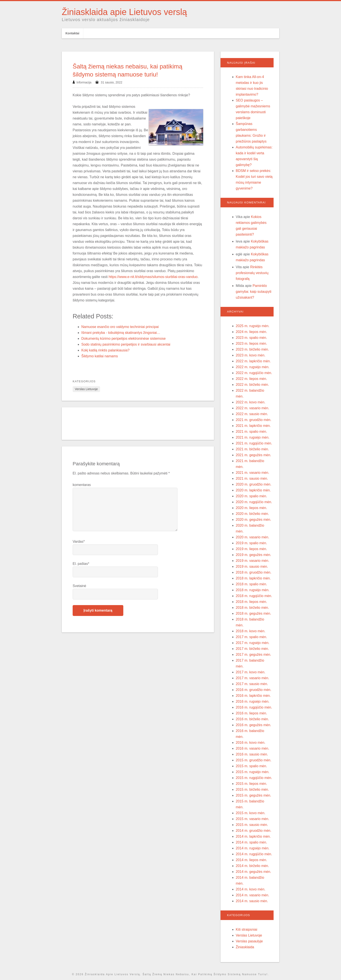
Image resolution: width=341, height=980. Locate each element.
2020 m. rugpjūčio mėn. (254, 502)
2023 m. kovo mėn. (251, 355)
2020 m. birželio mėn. (252, 514)
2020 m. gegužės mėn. (253, 520)
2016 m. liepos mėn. (251, 713)
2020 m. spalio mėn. (251, 496)
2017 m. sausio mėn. (252, 684)
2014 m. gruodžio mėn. (254, 831)
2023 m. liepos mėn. (251, 344)
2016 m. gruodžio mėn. (254, 690)
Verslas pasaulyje (249, 941)
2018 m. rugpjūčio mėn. (254, 596)
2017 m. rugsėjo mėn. (253, 643)
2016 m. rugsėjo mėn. (253, 701)
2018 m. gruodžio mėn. (254, 572)
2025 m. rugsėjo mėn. (253, 326)
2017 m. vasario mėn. (252, 678)
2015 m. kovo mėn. (251, 813)
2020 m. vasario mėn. (252, 537)
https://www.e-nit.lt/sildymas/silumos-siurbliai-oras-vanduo (153, 277)
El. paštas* (81, 564)
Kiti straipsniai (247, 929)
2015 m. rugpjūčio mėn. (254, 778)
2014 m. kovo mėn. (251, 889)
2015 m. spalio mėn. (251, 766)
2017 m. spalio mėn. (251, 637)
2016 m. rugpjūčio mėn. (254, 707)
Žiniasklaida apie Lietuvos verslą (124, 12)
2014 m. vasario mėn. (252, 895)
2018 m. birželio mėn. (252, 608)
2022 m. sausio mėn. (252, 414)
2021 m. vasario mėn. (252, 473)
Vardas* (79, 542)
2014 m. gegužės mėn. (253, 872)
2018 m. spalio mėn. (251, 584)
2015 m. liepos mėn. (251, 784)
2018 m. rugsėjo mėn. (253, 590)
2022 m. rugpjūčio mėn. (254, 373)
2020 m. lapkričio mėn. (253, 490)
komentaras (82, 485)
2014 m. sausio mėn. (252, 901)
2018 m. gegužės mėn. (253, 613)
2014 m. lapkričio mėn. (253, 836)
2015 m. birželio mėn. (252, 789)
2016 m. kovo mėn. (251, 743)
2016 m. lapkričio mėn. (253, 696)
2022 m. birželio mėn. (252, 385)
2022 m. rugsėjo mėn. (253, 367)
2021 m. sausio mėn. (252, 478)
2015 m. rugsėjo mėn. (253, 772)
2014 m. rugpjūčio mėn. (254, 854)
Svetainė (79, 586)
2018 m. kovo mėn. (251, 631)
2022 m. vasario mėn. (252, 408)
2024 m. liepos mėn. (251, 332)
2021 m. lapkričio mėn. (253, 426)
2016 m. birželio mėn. (252, 719)
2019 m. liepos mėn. (251, 549)
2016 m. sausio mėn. (252, 754)
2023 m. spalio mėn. (251, 338)
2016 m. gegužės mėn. (253, 725)
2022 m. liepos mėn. (251, 379)
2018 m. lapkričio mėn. (253, 578)
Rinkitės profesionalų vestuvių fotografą (252, 273)
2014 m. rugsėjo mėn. (253, 848)
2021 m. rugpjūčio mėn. (254, 443)
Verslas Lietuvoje (86, 389)
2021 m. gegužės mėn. (253, 455)
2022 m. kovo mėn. (251, 402)
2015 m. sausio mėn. (252, 825)
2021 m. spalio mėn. (251, 432)
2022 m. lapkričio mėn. (253, 361)
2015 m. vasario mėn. (252, 819)
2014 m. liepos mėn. (251, 860)
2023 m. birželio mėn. (252, 349)
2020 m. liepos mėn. (251, 508)
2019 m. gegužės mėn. (253, 555)
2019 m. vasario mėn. (252, 561)
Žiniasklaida (245, 947)
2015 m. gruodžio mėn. (254, 760)
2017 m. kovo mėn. (251, 672)
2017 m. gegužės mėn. (253, 655)
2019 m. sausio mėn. (252, 567)
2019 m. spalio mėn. (251, 543)
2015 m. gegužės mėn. (253, 795)
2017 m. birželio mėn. (252, 649)
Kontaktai (72, 33)
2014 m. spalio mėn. (251, 842)
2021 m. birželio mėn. (252, 449)
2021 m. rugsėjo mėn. (253, 437)
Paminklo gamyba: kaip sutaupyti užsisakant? (254, 292)
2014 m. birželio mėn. (252, 866)
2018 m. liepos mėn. (251, 602)
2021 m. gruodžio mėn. (254, 420)
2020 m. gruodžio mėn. (254, 484)
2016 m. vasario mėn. (252, 748)
